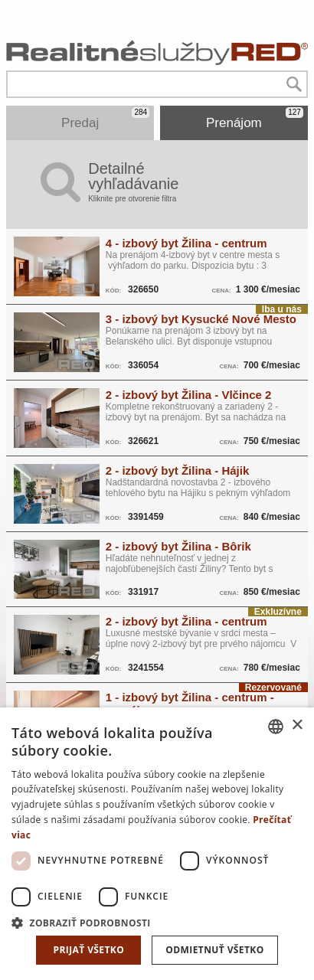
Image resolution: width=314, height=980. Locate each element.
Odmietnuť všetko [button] (214, 950)
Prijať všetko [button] (89, 950)
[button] (157, 922)
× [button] (297, 725)
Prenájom (255, 119)
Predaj (105, 119)
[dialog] (157, 844)
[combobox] (276, 727)
